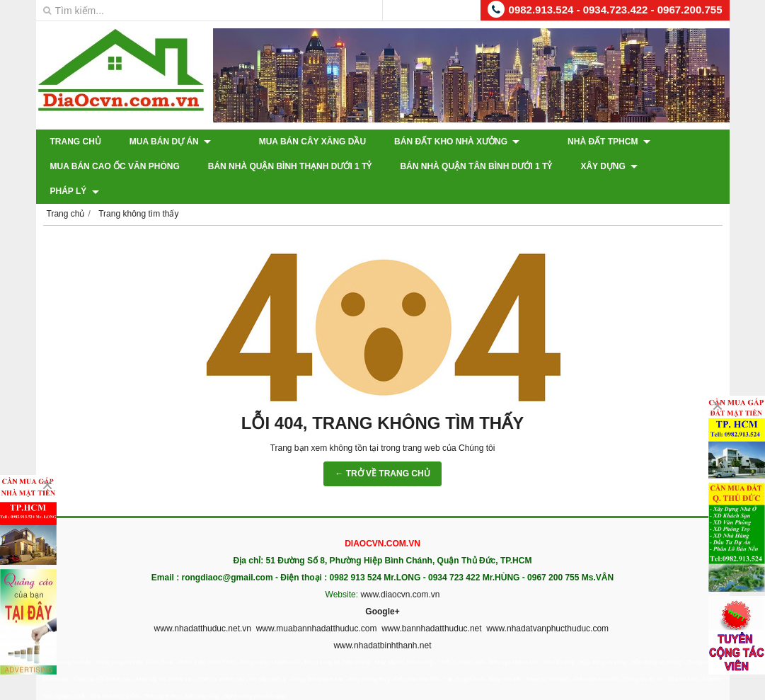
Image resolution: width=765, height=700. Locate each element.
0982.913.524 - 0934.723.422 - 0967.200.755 (616, 10)
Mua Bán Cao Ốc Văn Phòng (115, 166)
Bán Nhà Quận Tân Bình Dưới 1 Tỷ (476, 166)
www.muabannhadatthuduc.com (317, 604)
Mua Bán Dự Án (170, 142)
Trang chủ (76, 142)
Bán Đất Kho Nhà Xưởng (437, 142)
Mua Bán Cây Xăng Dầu (293, 142)
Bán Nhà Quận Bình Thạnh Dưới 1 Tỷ (290, 166)
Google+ (382, 587)
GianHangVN (700, 690)
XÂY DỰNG (609, 166)
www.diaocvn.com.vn (400, 570)
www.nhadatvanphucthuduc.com (547, 604)
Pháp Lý (690, 166)
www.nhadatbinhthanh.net (382, 621)
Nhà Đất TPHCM (570, 142)
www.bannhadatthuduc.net (431, 604)
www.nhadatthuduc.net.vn (203, 604)
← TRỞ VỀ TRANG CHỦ (382, 449)
